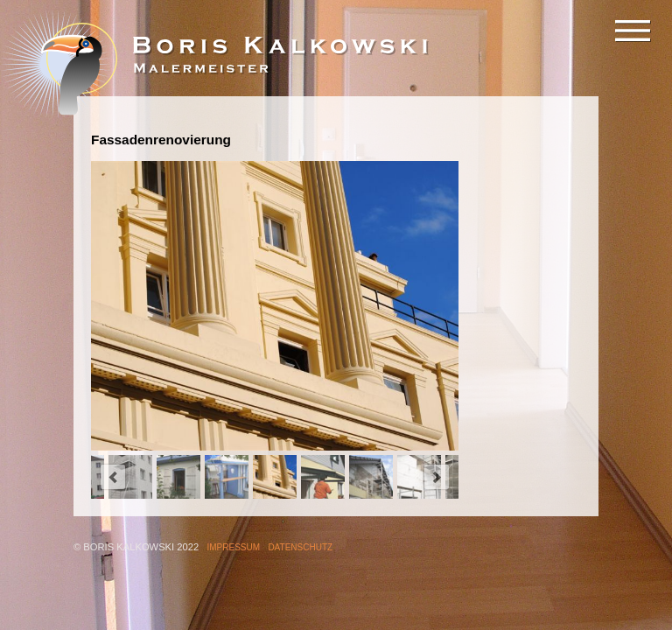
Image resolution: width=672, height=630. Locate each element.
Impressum (234, 547)
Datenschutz (300, 547)
